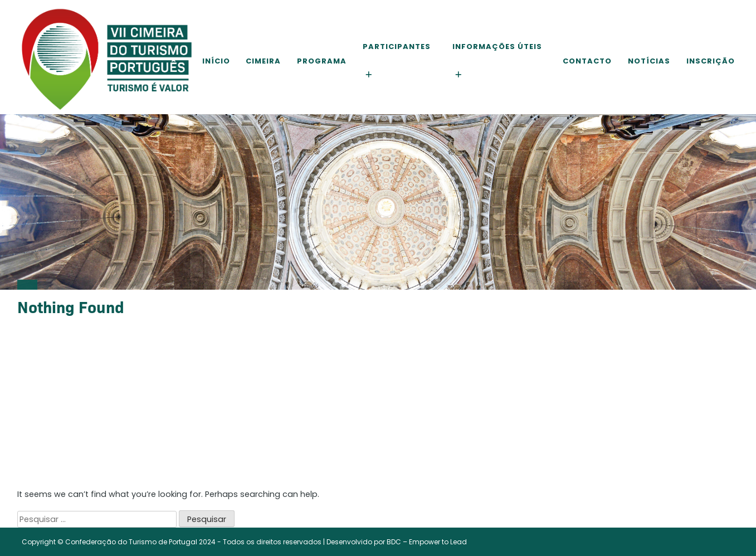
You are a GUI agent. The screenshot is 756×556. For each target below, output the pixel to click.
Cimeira (263, 61)
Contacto (587, 61)
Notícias (649, 61)
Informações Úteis (497, 47)
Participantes (397, 47)
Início (216, 61)
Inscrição (711, 61)
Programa (322, 61)
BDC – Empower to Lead (427, 542)
